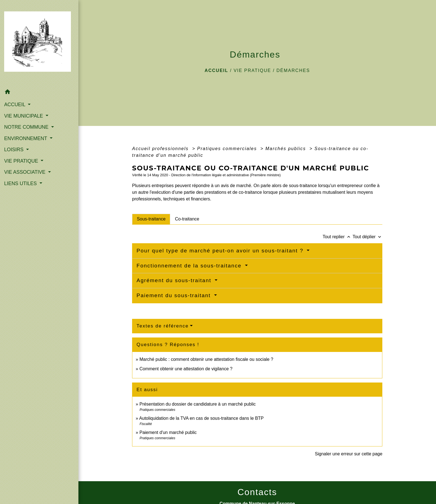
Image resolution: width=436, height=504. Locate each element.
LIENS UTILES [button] (21, 183)
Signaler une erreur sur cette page (349, 454)
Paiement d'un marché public (168, 432)
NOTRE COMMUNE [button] (27, 127)
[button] (39, 93)
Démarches (293, 70)
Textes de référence (163, 326)
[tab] (151, 219)
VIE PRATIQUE (252, 70)
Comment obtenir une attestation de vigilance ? (186, 369)
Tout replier (338, 237)
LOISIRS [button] (14, 150)
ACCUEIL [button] (15, 105)
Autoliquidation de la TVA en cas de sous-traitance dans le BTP (202, 418)
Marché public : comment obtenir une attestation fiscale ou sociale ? (206, 359)
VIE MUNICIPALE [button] (24, 116)
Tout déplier (367, 237)
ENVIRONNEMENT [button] (26, 138)
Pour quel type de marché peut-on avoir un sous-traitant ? (221, 251)
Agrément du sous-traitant (175, 280)
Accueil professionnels (161, 149)
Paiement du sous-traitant (175, 295)
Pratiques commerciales (228, 149)
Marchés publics (286, 149)
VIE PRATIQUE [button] (22, 161)
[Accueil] (39, 43)
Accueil (216, 70)
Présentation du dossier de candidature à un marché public (197, 404)
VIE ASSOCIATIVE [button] (25, 172)
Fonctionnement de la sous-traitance (190, 266)
